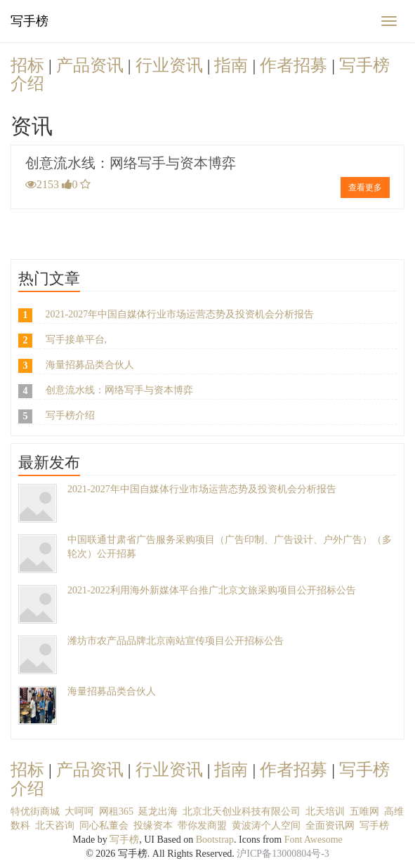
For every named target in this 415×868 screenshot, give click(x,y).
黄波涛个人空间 (266, 826)
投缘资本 (153, 826)
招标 (29, 65)
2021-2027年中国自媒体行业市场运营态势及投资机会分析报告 (180, 314)
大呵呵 (79, 811)
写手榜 (29, 21)
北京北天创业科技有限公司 (242, 811)
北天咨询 (55, 826)
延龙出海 (158, 811)
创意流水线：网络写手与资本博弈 (131, 163)
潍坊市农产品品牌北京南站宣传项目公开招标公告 (176, 641)
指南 (233, 65)
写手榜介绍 (70, 415)
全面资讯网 (330, 826)
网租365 (116, 811)
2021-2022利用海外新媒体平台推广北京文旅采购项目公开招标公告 (212, 590)
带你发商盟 (202, 826)
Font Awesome (314, 840)
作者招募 (296, 65)
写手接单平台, (77, 340)
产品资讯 (92, 65)
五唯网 (364, 811)
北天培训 (325, 811)
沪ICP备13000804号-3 (283, 854)
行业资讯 (171, 65)
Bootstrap (215, 840)
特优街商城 (35, 811)
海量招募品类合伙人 (90, 365)
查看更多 (365, 188)
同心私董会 (104, 826)
